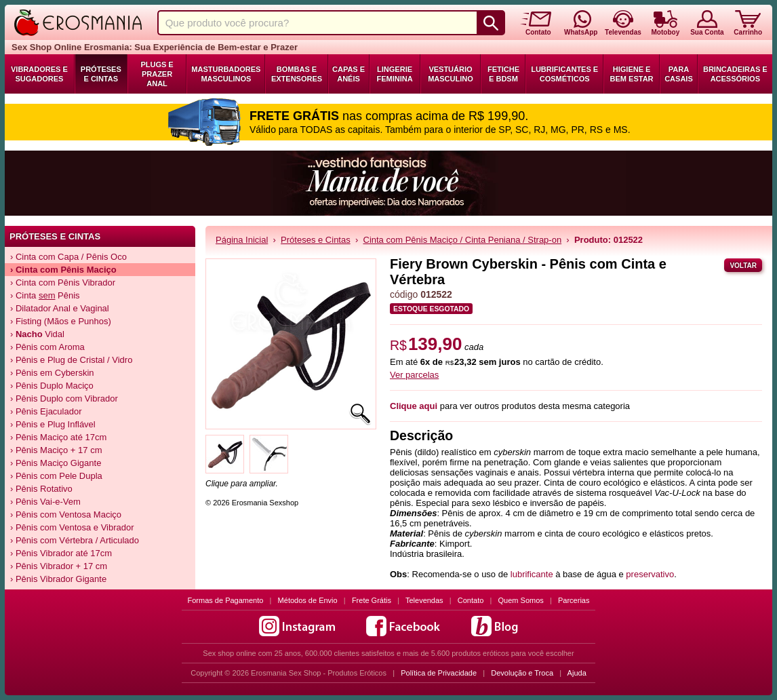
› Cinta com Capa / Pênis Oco (68, 257)
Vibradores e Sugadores (39, 74)
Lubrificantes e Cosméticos (564, 74)
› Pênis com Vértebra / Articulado (75, 540)
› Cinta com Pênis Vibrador (63, 283)
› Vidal (37, 334)
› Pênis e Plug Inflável (53, 424)
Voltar (743, 266)
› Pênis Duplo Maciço (52, 386)
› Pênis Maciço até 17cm (58, 437)
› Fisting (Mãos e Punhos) (61, 321)
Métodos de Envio (308, 600)
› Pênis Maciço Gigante (56, 463)
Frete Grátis (372, 600)
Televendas (424, 600)
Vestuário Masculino (451, 74)
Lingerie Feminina (394, 74)
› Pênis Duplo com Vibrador (64, 398)
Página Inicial (242, 240)
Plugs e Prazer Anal (157, 74)
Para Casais (679, 74)
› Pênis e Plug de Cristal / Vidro (71, 360)
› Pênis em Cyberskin (52, 373)
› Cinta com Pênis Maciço (63, 270)
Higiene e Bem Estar (632, 74)
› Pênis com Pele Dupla (56, 476)
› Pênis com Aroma (47, 347)
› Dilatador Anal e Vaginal (60, 308)
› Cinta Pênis (45, 295)
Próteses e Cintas (101, 74)
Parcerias (574, 600)
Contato (471, 600)
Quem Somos (521, 600)
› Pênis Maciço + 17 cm (56, 450)
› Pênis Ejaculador (46, 411)
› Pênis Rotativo (41, 489)
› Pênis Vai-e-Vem (45, 502)
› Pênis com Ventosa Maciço (66, 514)
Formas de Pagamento (226, 600)
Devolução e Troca (522, 673)
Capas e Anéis (348, 74)
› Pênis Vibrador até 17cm (61, 553)
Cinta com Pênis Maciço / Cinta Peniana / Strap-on (463, 240)
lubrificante (532, 574)
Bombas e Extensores (297, 74)
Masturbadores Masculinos (226, 74)
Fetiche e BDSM (503, 74)
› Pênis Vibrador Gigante (58, 579)
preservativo (650, 574)
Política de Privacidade (439, 673)
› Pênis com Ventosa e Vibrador (72, 527)
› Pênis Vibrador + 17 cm (59, 566)
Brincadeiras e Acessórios (735, 74)
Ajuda (577, 673)
